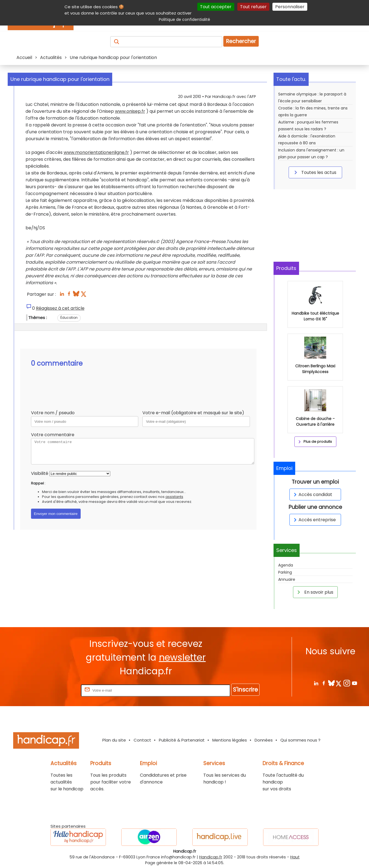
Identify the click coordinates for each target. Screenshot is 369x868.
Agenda (286, 565)
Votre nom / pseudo (53, 413)
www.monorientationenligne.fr (96, 152)
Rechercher (241, 41)
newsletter (182, 657)
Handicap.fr (211, 857)
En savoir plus (314, 592)
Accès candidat (312, 494)
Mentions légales (230, 740)
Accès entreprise (314, 520)
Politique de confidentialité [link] (184, 19)
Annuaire (287, 579)
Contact (142, 740)
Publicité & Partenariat (182, 740)
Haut (295, 857)
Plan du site (114, 740)
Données (264, 740)
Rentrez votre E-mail (58, 690)
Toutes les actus (314, 172)
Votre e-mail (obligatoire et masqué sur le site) (193, 413)
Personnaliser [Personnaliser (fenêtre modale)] (290, 7)
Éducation (69, 318)
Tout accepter (216, 7)
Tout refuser (253, 7)
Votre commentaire (53, 435)
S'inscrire (245, 690)
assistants (174, 497)
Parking (285, 572)
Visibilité (40, 473)
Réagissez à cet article (60, 308)
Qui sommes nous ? (300, 740)
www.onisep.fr (130, 111)
